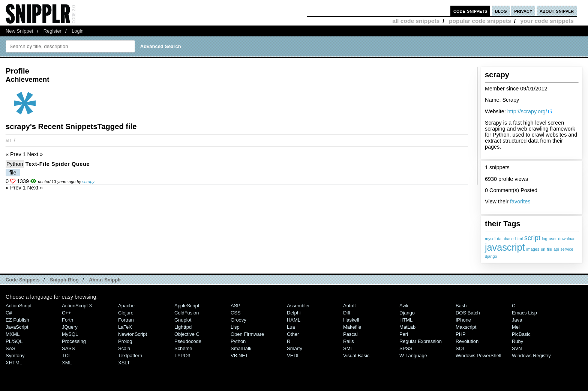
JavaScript (17, 327)
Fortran (126, 320)
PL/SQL (14, 341)
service (567, 249)
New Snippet (19, 31)
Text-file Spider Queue (58, 164)
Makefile (352, 327)
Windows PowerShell (478, 356)
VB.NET (239, 356)
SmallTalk (241, 348)
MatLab (407, 327)
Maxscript (466, 327)
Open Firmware (247, 334)
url (543, 249)
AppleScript (187, 306)
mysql (490, 239)
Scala (124, 348)
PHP (461, 334)
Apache (126, 306)
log (544, 239)
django (491, 256)
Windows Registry (531, 356)
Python (15, 164)
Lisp (235, 327)
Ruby (517, 341)
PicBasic (521, 334)
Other (293, 334)
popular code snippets (480, 21)
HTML (406, 320)
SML (348, 348)
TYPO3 (182, 356)
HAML (294, 320)
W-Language (413, 356)
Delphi (294, 313)
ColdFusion (187, 313)
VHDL (293, 356)
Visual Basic (356, 356)
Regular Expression (421, 341)
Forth (67, 320)
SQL (460, 348)
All (9, 140)
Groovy (238, 320)
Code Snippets (23, 280)
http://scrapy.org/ (527, 111)
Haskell (351, 320)
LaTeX (125, 327)
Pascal (350, 334)
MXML (13, 334)
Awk (404, 306)
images (533, 249)
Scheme (183, 348)
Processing (74, 341)
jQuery (70, 327)
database (505, 239)
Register (52, 31)
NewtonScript (133, 334)
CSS (236, 313)
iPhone (463, 320)
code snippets (470, 11)
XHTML (14, 363)
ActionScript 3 (77, 306)
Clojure (126, 313)
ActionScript (19, 306)
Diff (347, 313)
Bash (461, 306)
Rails (349, 341)
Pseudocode (188, 341)
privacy (523, 11)
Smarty (295, 348)
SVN (517, 348)
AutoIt (349, 306)
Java (517, 320)
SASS (68, 348)
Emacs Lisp (524, 313)
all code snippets (416, 21)
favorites (520, 202)
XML (67, 363)
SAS (10, 348)
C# (9, 313)
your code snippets (547, 21)
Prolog (125, 341)
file (549, 249)
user (553, 239)
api (556, 249)
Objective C (187, 334)
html (519, 239)
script (532, 238)
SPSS (406, 348)
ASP (235, 306)
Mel (516, 327)
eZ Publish (17, 320)
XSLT (124, 363)
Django (407, 313)
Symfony (15, 356)
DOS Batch (468, 313)
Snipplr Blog (64, 280)
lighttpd (183, 327)
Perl (404, 334)
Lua (291, 327)
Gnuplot (183, 320)
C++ (66, 313)
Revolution (467, 341)
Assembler (298, 306)
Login (78, 31)
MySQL (70, 334)
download (567, 239)
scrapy (88, 182)
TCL (66, 356)
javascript (505, 247)
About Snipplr (105, 280)
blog (501, 11)
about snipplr (557, 11)
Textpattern (130, 356)
